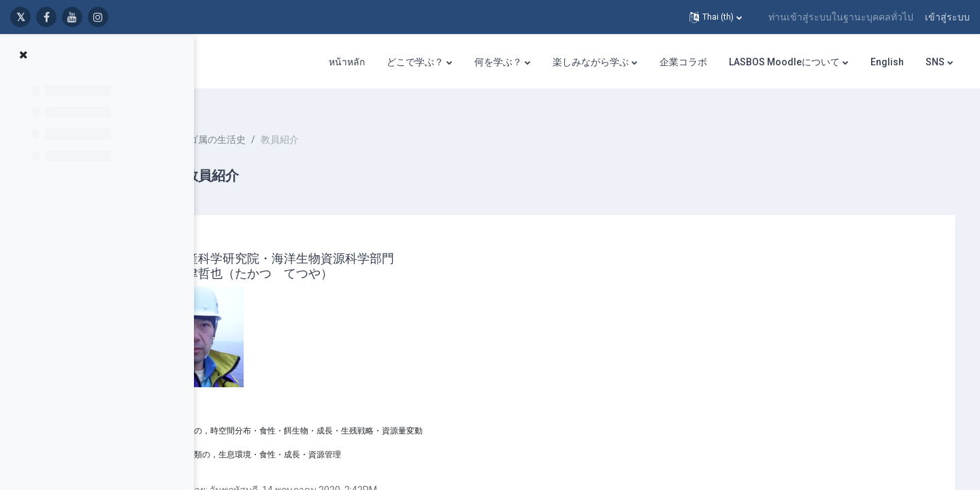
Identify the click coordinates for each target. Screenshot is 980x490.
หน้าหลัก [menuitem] (347, 62)
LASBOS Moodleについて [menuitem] (784, 62)
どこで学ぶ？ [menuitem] (415, 62)
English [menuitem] (887, 62)
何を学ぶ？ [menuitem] (498, 62)
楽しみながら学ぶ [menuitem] (591, 62)
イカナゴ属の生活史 (290, 122)
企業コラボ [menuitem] (683, 62)
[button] (716, 17)
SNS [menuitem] (935, 62)
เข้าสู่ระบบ (947, 17)
